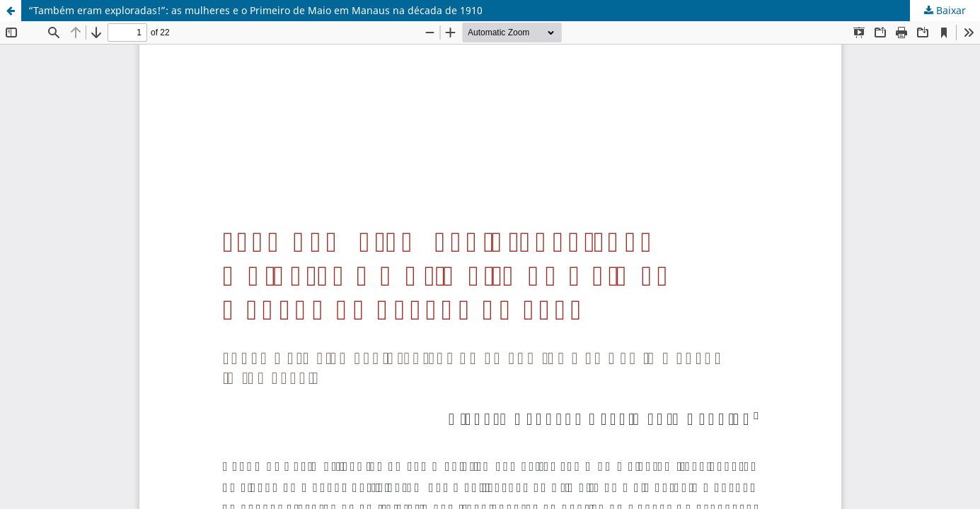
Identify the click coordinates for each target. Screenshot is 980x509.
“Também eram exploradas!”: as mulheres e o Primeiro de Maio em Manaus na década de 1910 (255, 10)
